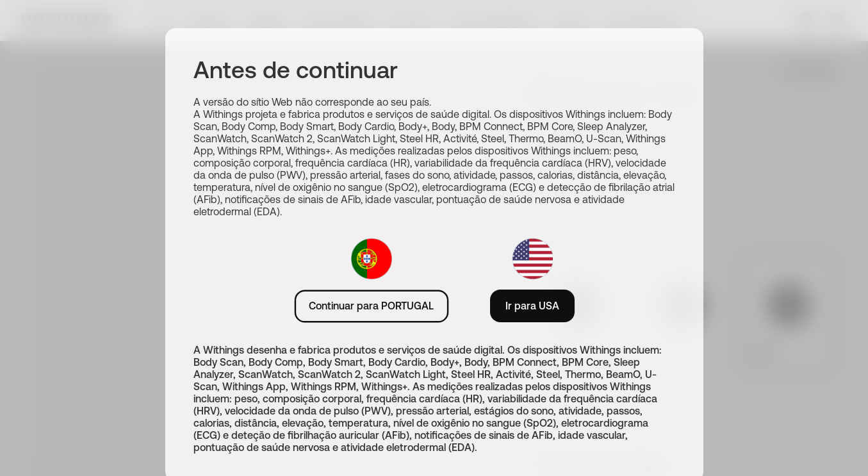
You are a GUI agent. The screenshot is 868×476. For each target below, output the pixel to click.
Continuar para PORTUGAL (371, 306)
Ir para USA (532, 306)
